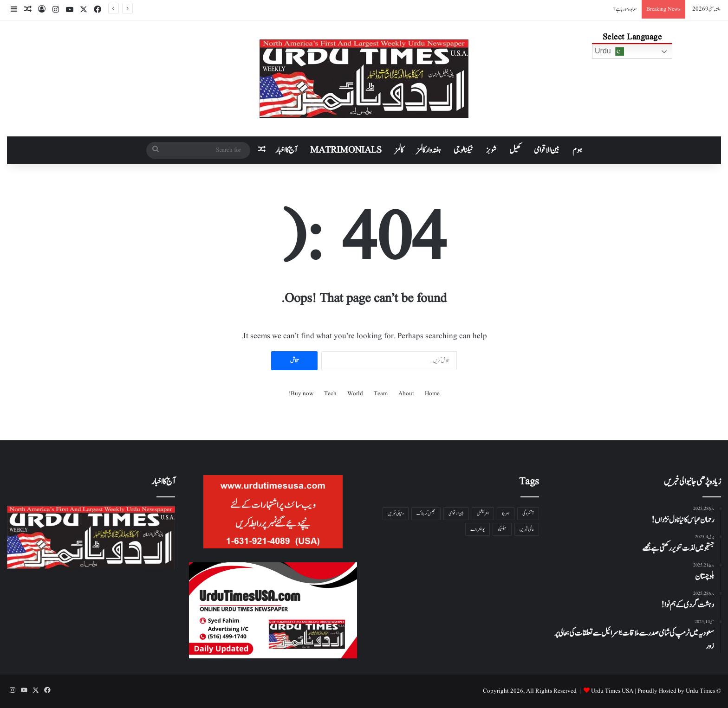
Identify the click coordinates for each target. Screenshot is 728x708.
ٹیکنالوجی (463, 150)
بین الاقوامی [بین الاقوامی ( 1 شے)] (456, 513)
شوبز (491, 150)
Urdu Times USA (612, 691)
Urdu (609, 51)
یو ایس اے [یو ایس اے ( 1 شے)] (478, 529)
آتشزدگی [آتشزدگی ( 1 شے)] (528, 513)
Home (432, 394)
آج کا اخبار (286, 150)
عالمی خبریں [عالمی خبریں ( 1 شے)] (527, 529)
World (355, 394)
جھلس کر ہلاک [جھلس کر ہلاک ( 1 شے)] (426, 513)
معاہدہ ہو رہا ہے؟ (625, 9)
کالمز (399, 150)
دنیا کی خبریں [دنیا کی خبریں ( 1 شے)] (396, 513)
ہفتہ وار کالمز (429, 150)
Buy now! (301, 394)
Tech (330, 394)
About (406, 394)
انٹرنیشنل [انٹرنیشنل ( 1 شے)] (483, 513)
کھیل (515, 150)
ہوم (577, 150)
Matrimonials (346, 150)
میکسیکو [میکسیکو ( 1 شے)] (502, 529)
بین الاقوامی (547, 150)
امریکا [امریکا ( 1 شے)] (506, 513)
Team (381, 394)
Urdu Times (700, 691)
